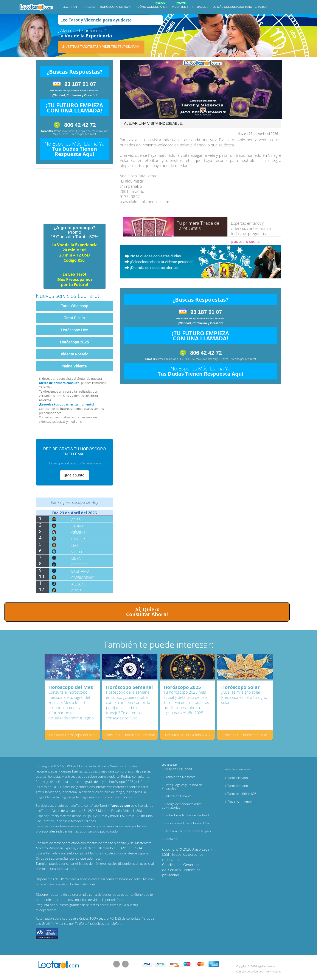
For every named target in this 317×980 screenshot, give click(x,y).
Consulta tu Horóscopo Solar (245, 735)
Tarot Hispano (238, 778)
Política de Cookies (178, 796)
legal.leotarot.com (268, 966)
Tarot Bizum (75, 318)
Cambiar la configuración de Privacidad (259, 972)
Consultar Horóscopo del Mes (72, 735)
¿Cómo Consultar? (151, 6)
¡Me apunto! (74, 475)
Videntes (179, 6)
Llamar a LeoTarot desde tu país (188, 831)
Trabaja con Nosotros (180, 777)
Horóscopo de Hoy (115, 7)
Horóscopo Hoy (75, 330)
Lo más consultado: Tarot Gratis (239, 7)
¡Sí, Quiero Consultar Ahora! (147, 612)
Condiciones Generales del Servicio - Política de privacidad (181, 870)
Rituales (200, 7)
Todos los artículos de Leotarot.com (190, 815)
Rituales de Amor (240, 802)
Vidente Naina (92, 463)
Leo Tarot (91, 134)
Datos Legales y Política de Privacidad (182, 786)
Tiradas (88, 7)
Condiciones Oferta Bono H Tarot (188, 823)
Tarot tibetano (238, 786)
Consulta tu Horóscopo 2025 (187, 735)
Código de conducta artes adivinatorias (182, 806)
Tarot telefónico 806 (242, 794)
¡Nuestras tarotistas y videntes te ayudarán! (101, 47)
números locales (105, 863)
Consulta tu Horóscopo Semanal (130, 735)
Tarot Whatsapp (75, 306)
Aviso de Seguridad (178, 769)
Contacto (171, 839)
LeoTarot (70, 7)
